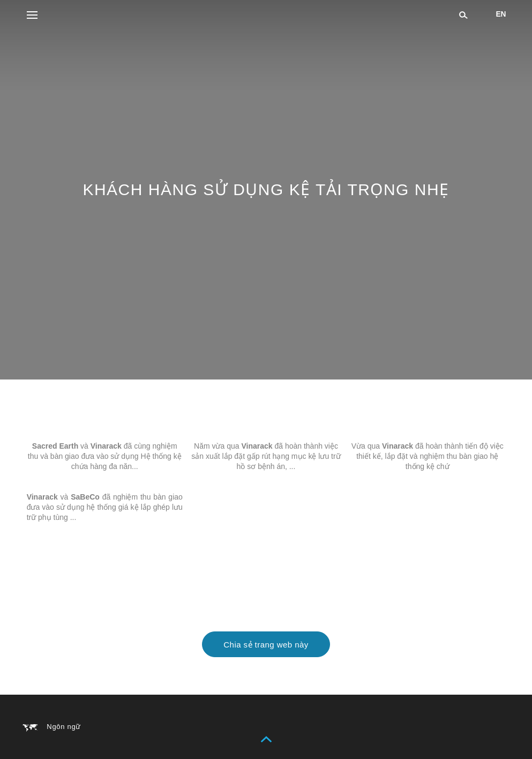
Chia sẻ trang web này (266, 645)
